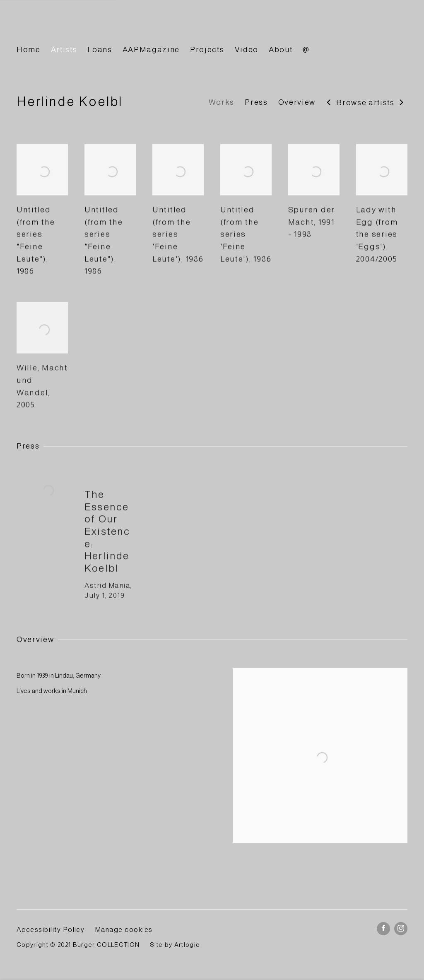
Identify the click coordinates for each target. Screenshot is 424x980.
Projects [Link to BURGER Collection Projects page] (207, 49)
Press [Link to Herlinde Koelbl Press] (256, 102)
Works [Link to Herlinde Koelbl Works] (222, 102)
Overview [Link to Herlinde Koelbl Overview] (297, 102)
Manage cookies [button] (124, 929)
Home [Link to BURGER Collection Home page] (29, 49)
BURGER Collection (91, 26)
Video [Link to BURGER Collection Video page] (247, 49)
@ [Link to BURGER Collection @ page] (306, 49)
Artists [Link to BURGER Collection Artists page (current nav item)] (64, 49)
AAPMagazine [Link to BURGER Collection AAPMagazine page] (151, 49)
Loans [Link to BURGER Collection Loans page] (100, 49)
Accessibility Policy (51, 929)
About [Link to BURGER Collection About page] (281, 49)
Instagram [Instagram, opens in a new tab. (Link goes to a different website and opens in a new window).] (401, 929)
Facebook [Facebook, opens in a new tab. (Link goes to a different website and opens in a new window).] (383, 929)
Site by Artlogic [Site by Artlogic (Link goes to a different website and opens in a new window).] (175, 945)
